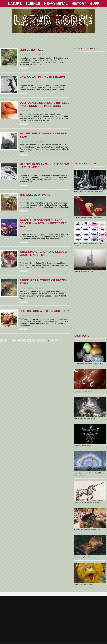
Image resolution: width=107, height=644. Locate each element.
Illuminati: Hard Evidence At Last (83, 584)
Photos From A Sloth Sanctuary (44, 311)
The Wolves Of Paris (35, 195)
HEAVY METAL (56, 3)
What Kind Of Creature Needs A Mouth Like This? (43, 253)
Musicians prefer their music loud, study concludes (88, 192)
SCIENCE (33, 3)
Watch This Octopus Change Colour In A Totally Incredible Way (43, 223)
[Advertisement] (54, 41)
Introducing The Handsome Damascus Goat (87, 530)
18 (39, 340)
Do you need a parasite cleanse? (83, 391)
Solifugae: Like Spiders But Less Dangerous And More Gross (44, 104)
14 (19, 340)
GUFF (95, 3)
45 (52, 340)
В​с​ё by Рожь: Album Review (82, 446)
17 (34, 340)
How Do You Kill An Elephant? (42, 77)
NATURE (15, 3)
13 (14, 340)
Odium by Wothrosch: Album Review (84, 418)
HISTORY (79, 3)
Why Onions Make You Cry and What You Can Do (88, 364)
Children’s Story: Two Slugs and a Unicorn (86, 502)
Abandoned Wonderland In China (83, 272)
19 (44, 340)
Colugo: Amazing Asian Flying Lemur (84, 557)
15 (24, 340)
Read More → (24, 68)
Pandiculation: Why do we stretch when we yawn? (88, 218)
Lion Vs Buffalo (32, 50)
